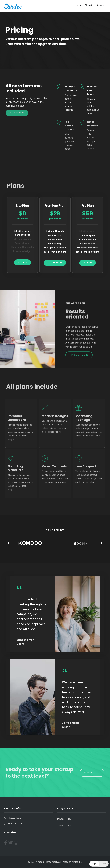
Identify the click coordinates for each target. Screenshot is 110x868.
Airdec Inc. (77, 862)
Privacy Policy (64, 819)
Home (79, 5)
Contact (101, 5)
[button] (9, 543)
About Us (89, 5)
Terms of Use (64, 825)
